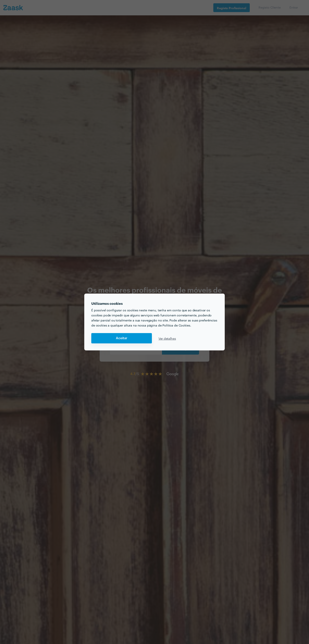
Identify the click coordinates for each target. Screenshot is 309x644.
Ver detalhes (167, 338)
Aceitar (122, 338)
